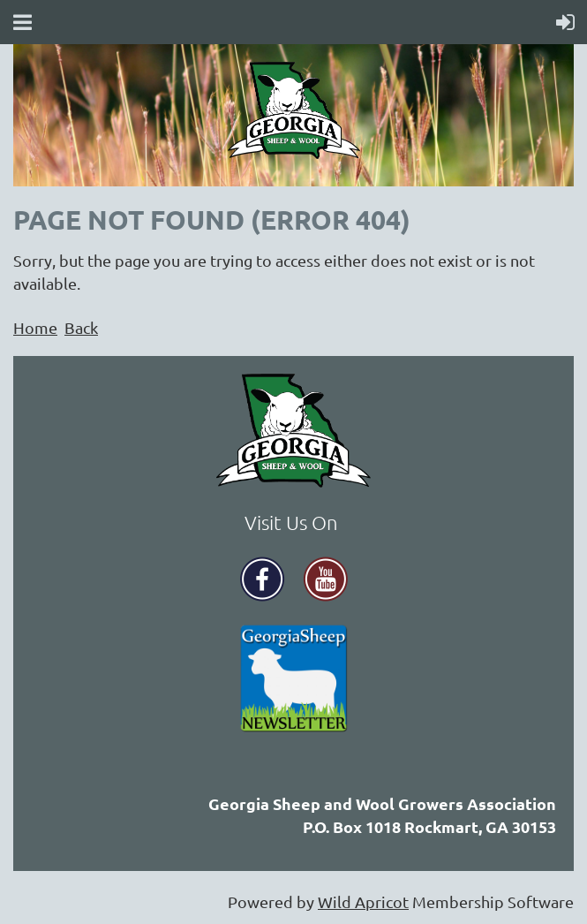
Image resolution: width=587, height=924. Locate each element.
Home (35, 327)
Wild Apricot (363, 901)
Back (81, 327)
